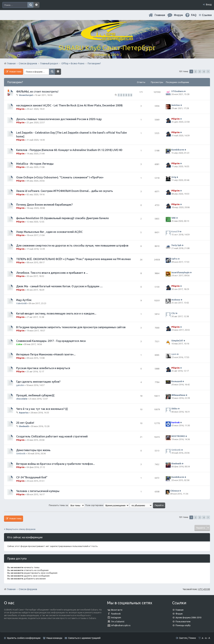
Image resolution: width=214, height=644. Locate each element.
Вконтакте (117, 610)
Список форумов (28, 589)
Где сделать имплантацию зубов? (38, 382)
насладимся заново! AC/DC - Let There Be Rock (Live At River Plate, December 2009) (69, 105)
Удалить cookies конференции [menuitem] (24, 638)
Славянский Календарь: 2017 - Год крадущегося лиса (51, 341)
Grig (174, 177)
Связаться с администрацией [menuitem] (84, 638)
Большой (177, 381)
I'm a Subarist (118, 621)
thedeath (24, 426)
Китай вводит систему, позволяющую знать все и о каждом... (56, 313)
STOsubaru (177, 91)
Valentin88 (21, 303)
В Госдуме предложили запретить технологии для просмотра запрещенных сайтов (71, 327)
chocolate (22, 399)
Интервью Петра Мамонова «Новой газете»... (46, 354)
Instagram (116, 617)
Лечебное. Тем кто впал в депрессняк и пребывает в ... (52, 273)
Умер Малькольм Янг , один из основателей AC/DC (49, 232)
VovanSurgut (26, 95)
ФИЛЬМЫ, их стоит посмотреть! (37, 92)
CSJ (173, 313)
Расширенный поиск (36, 5)
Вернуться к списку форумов (21, 529)
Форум (179, 614)
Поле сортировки (107, 505)
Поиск (30, 5)
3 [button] (200, 71)
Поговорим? (15, 82)
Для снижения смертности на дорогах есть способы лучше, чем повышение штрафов (72, 246)
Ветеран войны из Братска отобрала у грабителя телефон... (56, 464)
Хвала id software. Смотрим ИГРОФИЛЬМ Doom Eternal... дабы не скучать (65, 191)
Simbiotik (21, 453)
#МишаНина (178, 395)
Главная (160, 15)
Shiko (174, 409)
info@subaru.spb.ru (121, 625)
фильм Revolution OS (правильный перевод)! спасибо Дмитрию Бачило (63, 218)
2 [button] (196, 71)
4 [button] (204, 71)
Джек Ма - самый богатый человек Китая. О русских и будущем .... (59, 286)
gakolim (20, 385)
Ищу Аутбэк (24, 300)
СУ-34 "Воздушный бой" (32, 477)
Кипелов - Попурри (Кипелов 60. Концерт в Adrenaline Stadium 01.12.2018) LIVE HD (69, 150)
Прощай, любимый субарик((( (35, 395)
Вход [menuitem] (209, 5)
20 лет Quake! (25, 423)
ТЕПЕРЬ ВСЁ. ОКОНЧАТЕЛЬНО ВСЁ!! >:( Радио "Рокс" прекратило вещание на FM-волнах (73, 259)
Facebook (116, 614)
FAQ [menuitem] (194, 15)
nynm (174, 354)
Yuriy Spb (176, 245)
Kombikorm (178, 150)
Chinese (175, 491)
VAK (174, 218)
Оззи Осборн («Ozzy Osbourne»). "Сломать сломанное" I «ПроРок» (60, 177)
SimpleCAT (177, 341)
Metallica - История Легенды (35, 164)
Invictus (176, 105)
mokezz (176, 300)
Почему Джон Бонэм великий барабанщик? (44, 205)
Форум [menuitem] (178, 15)
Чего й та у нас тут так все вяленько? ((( (42, 409)
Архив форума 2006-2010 (188, 617)
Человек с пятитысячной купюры (38, 491)
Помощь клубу (183, 625)
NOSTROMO (178, 436)
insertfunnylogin (180, 272)
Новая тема (15, 71)
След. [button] (208, 71)
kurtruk (176, 422)
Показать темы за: (67, 505)
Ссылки (207, 15)
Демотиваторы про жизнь (33, 450)
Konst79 (175, 231)
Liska (19, 344)
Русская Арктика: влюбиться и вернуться (43, 368)
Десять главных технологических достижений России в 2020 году (59, 119)
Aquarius (24, 413)
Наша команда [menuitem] (54, 638)
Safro (174, 259)
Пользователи (183, 621)
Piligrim (20, 109)
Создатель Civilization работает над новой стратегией (52, 436)
